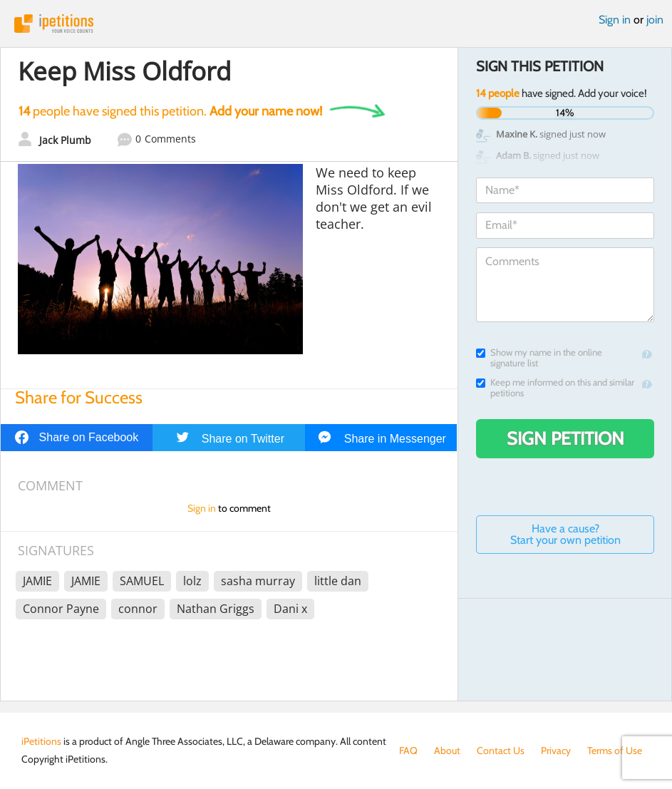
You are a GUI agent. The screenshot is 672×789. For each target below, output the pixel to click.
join (655, 20)
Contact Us (501, 751)
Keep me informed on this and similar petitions (555, 388)
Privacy (556, 751)
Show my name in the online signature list (539, 358)
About (447, 751)
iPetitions (336, 24)
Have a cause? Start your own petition (565, 534)
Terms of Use (615, 751)
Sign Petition (565, 438)
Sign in (615, 20)
